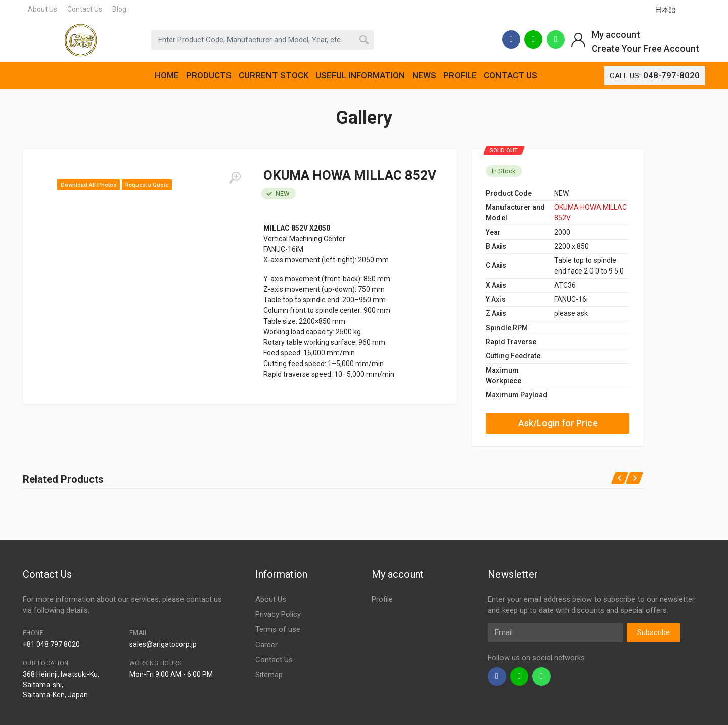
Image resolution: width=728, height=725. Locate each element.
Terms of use (278, 629)
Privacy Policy (278, 614)
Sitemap (269, 675)
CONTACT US (511, 75)
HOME (167, 75)
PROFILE (460, 75)
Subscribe (653, 632)
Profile (382, 599)
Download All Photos (88, 185)
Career (266, 645)
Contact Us (85, 9)
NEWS (424, 75)
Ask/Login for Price (558, 423)
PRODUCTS (209, 75)
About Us (42, 9)
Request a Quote (147, 185)
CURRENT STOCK (274, 75)
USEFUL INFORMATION (360, 75)
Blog (119, 9)
